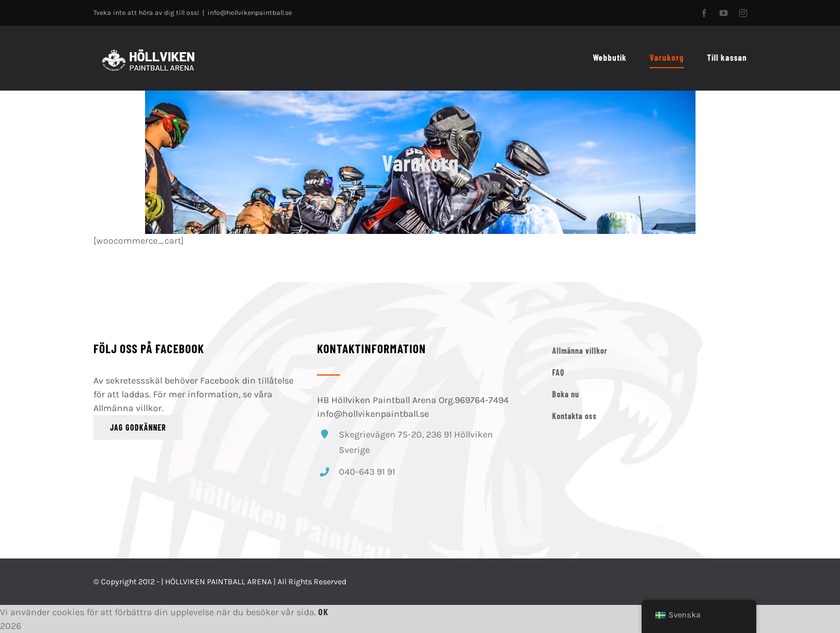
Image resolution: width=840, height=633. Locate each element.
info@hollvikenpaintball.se (250, 13)
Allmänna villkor (128, 408)
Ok (323, 611)
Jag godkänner (138, 427)
